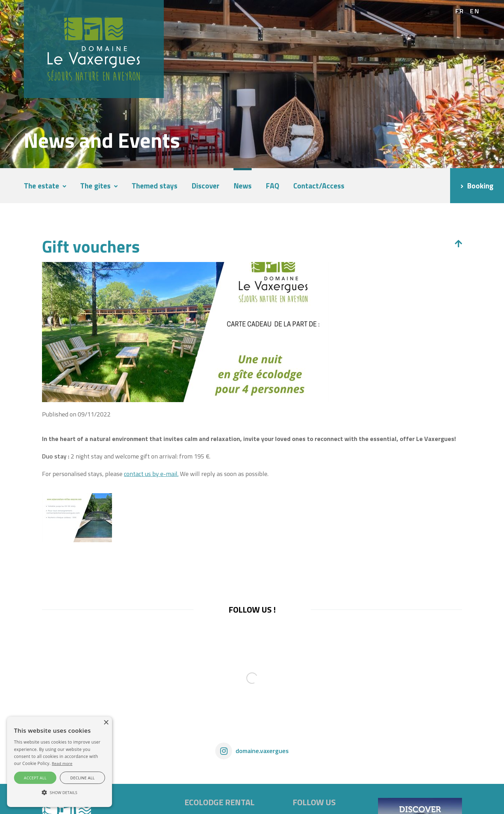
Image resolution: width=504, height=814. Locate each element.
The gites (95, 186)
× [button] (106, 723)
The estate (41, 186)
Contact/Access (319, 186)
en (475, 11)
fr (460, 11)
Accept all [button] (35, 778)
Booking (480, 186)
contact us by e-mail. (151, 474)
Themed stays (155, 186)
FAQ (272, 186)
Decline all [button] (83, 778)
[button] (59, 793)
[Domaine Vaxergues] (94, 49)
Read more (62, 763)
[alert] (59, 762)
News (243, 186)
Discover (205, 186)
